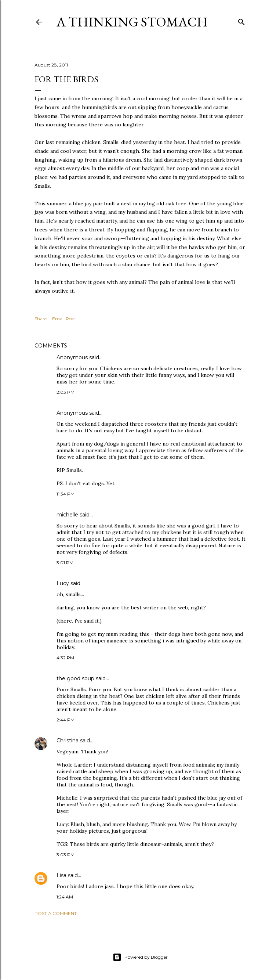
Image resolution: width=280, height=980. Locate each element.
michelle (67, 515)
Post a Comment (56, 913)
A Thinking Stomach (132, 22)
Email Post (64, 319)
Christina (68, 741)
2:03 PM (66, 392)
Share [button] (41, 319)
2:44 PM (66, 720)
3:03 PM (66, 855)
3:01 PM (65, 563)
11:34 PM (66, 494)
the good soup (75, 678)
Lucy (63, 583)
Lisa (61, 875)
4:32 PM (65, 658)
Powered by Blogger (140, 957)
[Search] (241, 20)
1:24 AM (65, 897)
